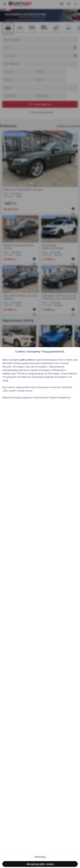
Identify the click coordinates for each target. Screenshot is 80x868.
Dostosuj (40, 857)
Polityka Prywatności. (60, 398)
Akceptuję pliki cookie (40, 864)
